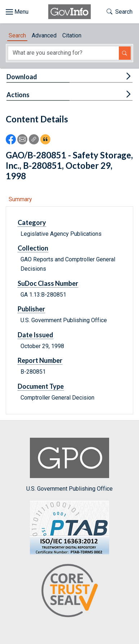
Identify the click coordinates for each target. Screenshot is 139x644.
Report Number (40, 360)
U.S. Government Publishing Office (69, 465)
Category (32, 222)
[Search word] (64, 53)
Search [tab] (17, 35)
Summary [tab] (20, 199)
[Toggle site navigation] (17, 12)
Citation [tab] (72, 35)
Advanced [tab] (44, 35)
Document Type (41, 386)
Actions (18, 95)
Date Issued (35, 335)
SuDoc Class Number (48, 283)
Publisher (31, 309)
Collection (33, 248)
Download (22, 77)
